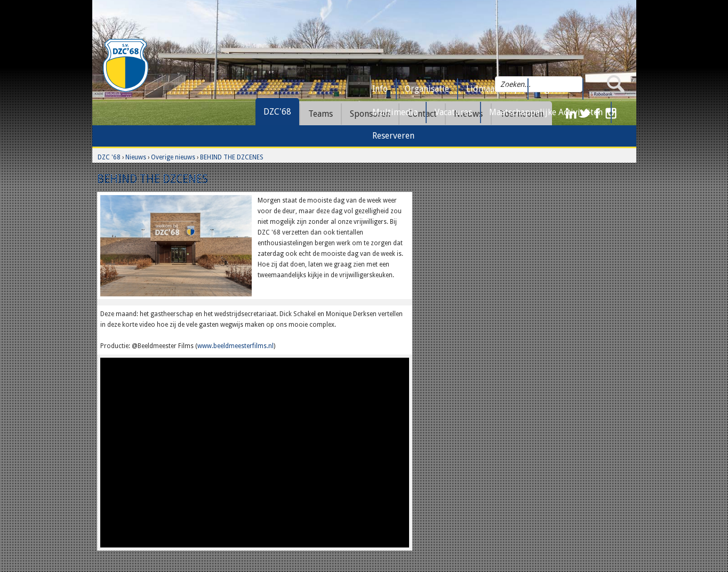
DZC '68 (109, 157)
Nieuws (136, 157)
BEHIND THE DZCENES (232, 157)
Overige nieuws (173, 157)
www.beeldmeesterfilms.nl (235, 346)
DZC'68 (277, 112)
